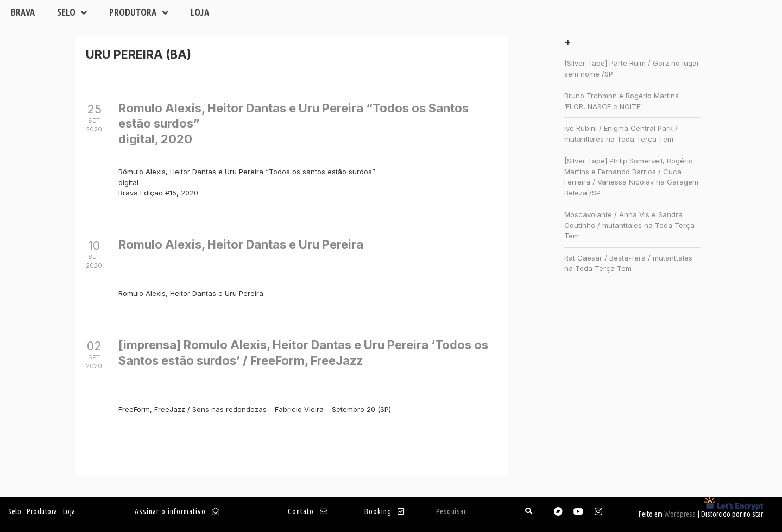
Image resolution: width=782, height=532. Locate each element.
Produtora (139, 13)
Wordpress (680, 514)
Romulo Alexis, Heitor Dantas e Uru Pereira (241, 244)
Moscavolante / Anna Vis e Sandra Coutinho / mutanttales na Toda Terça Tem (629, 225)
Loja (200, 12)
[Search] (529, 511)
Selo (72, 13)
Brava (23, 12)
